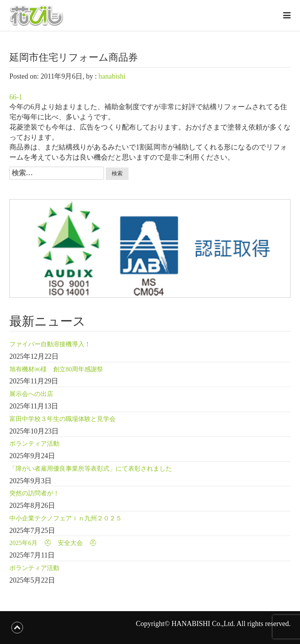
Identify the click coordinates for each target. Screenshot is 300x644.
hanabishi (112, 76)
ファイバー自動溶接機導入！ (50, 344)
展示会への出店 (31, 394)
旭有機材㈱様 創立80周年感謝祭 (56, 369)
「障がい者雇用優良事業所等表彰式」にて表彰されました (91, 469)
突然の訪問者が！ (34, 493)
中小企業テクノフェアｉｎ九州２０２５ (66, 518)
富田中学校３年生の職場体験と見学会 (62, 419)
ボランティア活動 (34, 443)
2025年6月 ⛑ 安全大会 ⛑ (53, 543)
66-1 (16, 97)
